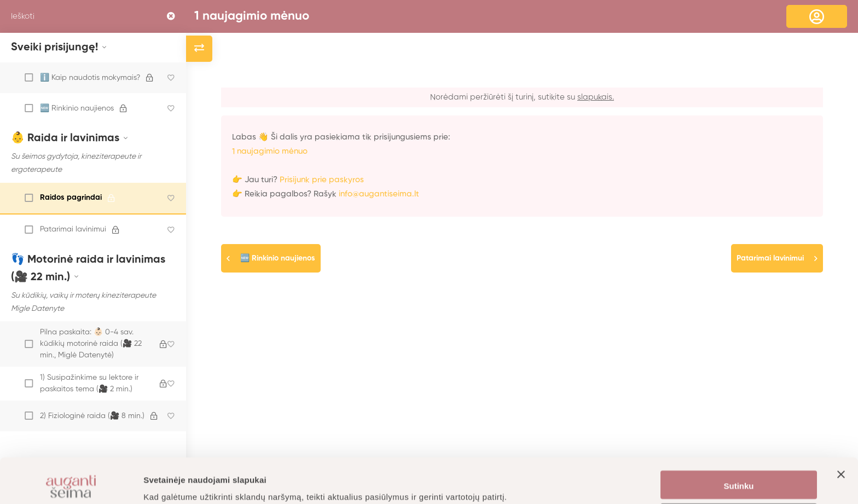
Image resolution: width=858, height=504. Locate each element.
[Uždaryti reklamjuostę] (841, 440)
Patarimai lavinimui (770, 258)
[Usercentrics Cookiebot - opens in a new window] (71, 483)
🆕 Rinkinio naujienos (278, 258)
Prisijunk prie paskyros (322, 180)
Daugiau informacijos (186, 482)
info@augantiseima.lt (379, 194)
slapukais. (596, 97)
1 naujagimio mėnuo (252, 16)
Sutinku (739, 441)
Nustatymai (739, 474)
